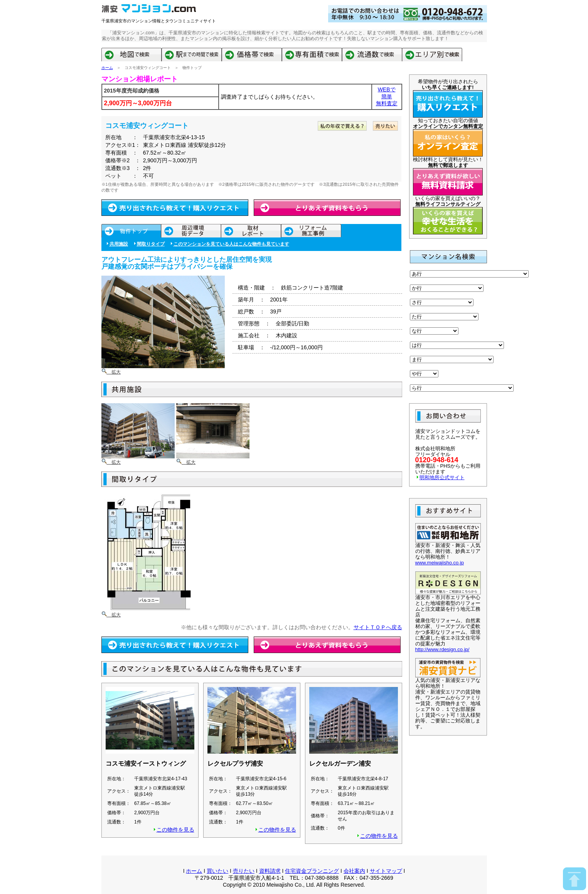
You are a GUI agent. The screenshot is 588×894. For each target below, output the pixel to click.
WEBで (387, 89)
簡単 (387, 96)
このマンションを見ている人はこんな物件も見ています (231, 244)
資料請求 (270, 871)
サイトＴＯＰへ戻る (378, 627)
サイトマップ (386, 871)
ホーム (107, 68)
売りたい (244, 871)
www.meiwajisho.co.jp (440, 563)
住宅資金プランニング (312, 871)
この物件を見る (175, 830)
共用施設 (119, 244)
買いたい (217, 871)
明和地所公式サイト (442, 477)
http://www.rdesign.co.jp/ (442, 649)
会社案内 (354, 871)
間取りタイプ (151, 244)
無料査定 (387, 103)
